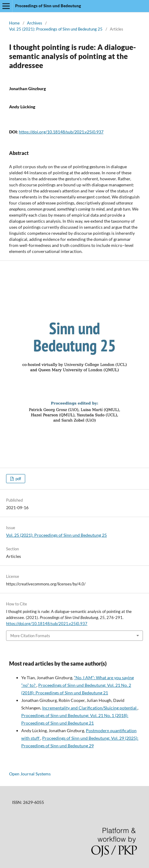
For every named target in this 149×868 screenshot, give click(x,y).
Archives (35, 23)
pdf (18, 479)
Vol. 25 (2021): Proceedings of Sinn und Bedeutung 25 (56, 29)
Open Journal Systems (30, 774)
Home (14, 23)
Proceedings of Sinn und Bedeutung (48, 6)
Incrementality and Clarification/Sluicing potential (90, 708)
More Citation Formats (30, 636)
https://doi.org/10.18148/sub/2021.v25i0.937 (61, 132)
